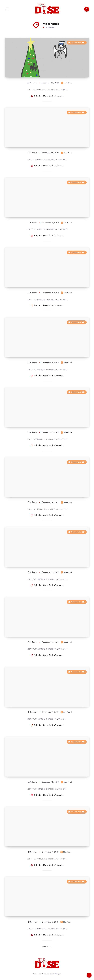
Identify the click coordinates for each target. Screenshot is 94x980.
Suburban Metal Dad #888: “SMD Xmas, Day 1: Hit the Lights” (28, 910)
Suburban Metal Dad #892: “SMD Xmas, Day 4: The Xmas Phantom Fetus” (28, 698)
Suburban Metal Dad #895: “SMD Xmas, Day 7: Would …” (28, 490)
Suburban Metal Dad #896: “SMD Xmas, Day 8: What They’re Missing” (30, 420)
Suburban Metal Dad (43, 96)
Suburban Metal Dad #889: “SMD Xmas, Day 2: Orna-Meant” (28, 840)
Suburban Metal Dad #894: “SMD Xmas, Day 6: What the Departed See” (28, 558)
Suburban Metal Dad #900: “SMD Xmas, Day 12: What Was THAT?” (28, 141)
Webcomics (59, 96)
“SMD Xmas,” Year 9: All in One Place (31, 72)
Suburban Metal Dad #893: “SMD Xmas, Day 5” (28, 630)
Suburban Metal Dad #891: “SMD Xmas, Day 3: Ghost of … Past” (28, 770)
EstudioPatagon (55, 974)
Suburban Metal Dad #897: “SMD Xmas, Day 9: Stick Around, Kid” (28, 350)
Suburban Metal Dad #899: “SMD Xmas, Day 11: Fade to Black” (28, 210)
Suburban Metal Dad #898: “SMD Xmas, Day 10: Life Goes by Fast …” (29, 280)
